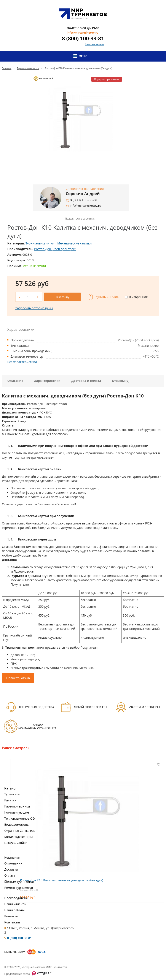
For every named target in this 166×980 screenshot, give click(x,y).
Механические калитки (74, 243)
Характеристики (47, 381)
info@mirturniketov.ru (82, 33)
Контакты (11, 916)
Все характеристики (22, 362)
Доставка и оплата (86, 381)
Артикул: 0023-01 (29, 890)
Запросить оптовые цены (34, 308)
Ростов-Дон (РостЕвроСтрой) (55, 249)
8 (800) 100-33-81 (83, 38)
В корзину (63, 297)
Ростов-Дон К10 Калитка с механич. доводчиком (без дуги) (61, 880)
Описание (15, 381)
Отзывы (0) (121, 381)
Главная (7, 68)
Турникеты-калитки (28, 68)
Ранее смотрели (16, 748)
